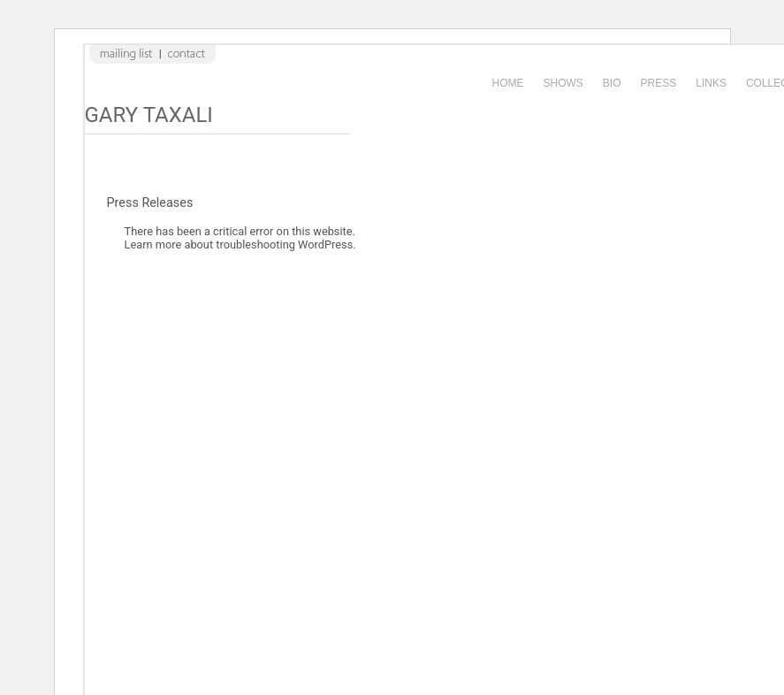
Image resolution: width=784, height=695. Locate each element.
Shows (563, 83)
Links (711, 83)
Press (659, 83)
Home (508, 83)
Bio (612, 83)
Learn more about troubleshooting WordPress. (240, 244)
